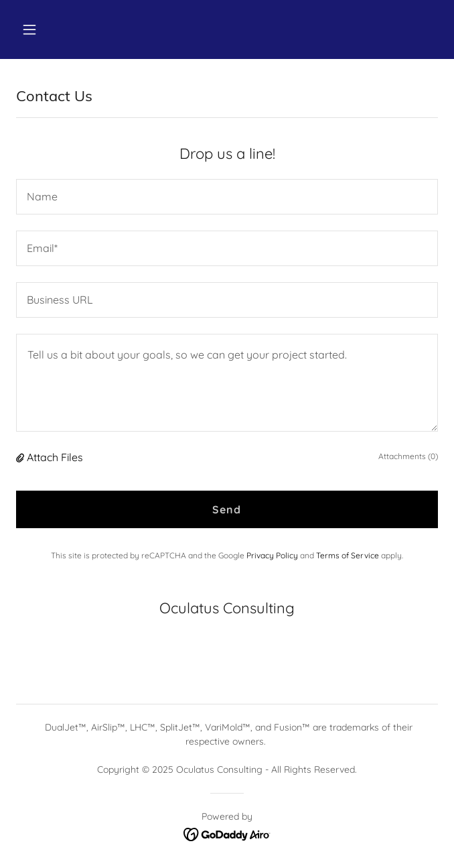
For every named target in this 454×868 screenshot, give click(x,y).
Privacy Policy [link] (272, 555)
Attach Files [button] (55, 457)
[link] (227, 833)
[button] (65, 29)
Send (227, 509)
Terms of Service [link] (348, 555)
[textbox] (227, 197)
